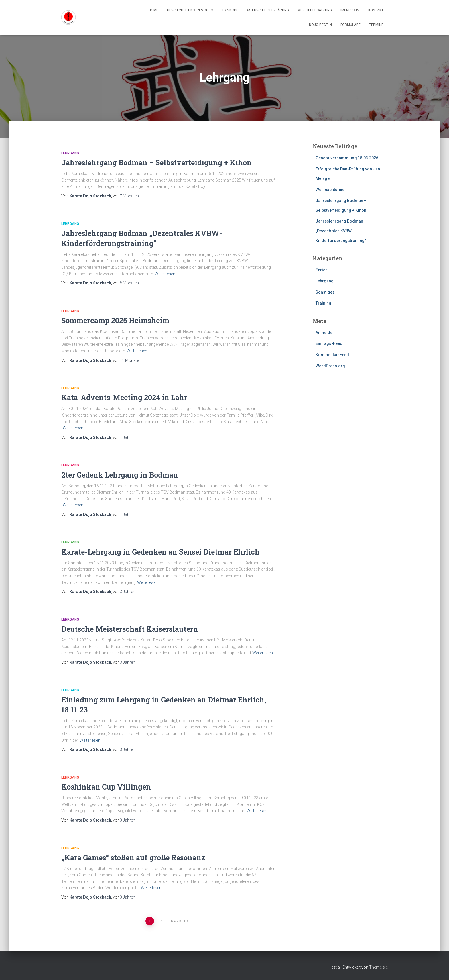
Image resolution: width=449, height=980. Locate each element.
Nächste (179, 921)
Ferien (322, 270)
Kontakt (376, 10)
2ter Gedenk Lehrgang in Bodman (120, 475)
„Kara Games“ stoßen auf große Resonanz (133, 858)
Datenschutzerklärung (267, 10)
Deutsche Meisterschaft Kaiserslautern (130, 629)
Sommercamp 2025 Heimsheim (115, 320)
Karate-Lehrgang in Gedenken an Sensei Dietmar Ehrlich (161, 552)
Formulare (350, 25)
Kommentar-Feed (332, 355)
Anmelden (325, 333)
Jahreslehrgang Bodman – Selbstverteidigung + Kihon (156, 163)
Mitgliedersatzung (315, 10)
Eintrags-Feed (329, 343)
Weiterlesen (165, 274)
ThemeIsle (378, 967)
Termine (376, 25)
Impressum (350, 10)
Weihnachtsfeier (331, 190)
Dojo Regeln (320, 25)
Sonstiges (325, 292)
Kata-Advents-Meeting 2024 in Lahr (124, 397)
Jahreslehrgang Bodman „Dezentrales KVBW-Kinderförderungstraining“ (341, 231)
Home (153, 10)
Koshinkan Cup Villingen (106, 787)
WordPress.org (330, 366)
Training (230, 10)
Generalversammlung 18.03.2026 (347, 158)
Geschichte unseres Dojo (190, 10)
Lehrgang (70, 153)
